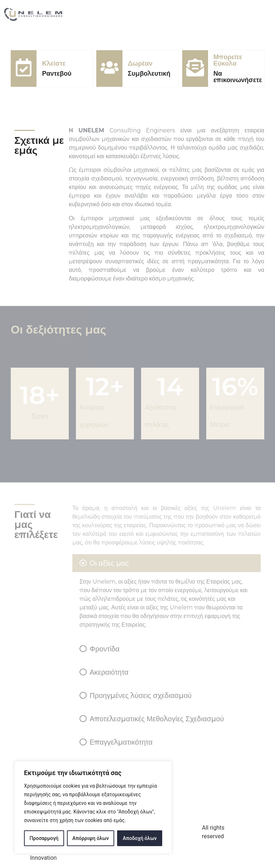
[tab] (167, 594)
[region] (93, 807)
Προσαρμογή (44, 838)
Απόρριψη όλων (91, 838)
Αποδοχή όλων (140, 838)
